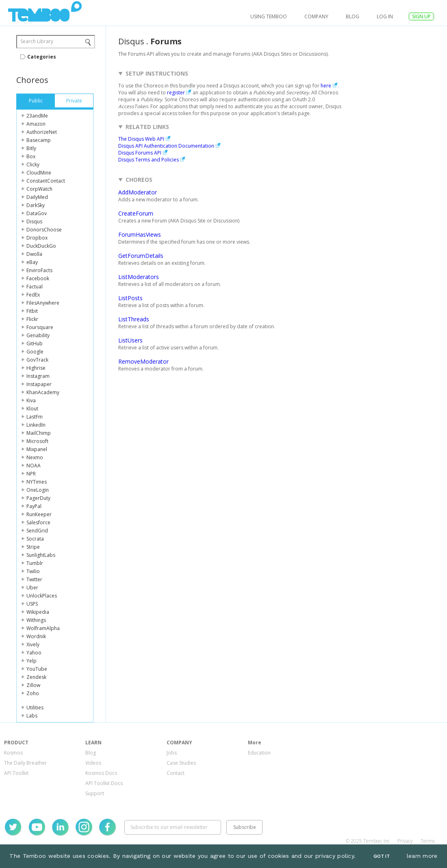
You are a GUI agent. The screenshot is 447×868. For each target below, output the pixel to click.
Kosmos (13, 753)
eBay (32, 262)
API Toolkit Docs (104, 783)
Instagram (38, 376)
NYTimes (37, 482)
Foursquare (40, 327)
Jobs (172, 753)
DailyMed (37, 197)
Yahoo (34, 653)
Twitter (34, 579)
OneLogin (38, 490)
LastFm (35, 417)
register (176, 93)
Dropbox (37, 238)
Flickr (32, 319)
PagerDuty (38, 498)
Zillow (33, 685)
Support (95, 793)
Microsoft (37, 441)
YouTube (37, 669)
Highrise (36, 368)
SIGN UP (421, 16)
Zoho (33, 693)
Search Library (37, 41)
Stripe (33, 547)
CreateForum (136, 213)
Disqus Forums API (140, 153)
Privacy (405, 841)
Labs (32, 716)
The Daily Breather (25, 763)
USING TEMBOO (269, 16)
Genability (38, 335)
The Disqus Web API (141, 139)
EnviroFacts (39, 270)
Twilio (33, 571)
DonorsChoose (44, 230)
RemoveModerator (143, 361)
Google (35, 352)
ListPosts (130, 298)
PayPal (34, 506)
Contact (176, 773)
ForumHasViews (140, 234)
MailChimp (39, 433)
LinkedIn (36, 425)
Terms (428, 841)
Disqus (34, 221)
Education (259, 753)
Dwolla (34, 254)
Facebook (38, 278)
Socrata (35, 539)
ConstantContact (46, 181)
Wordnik (36, 636)
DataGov (37, 213)
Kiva (31, 400)
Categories (42, 57)
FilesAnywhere (43, 303)
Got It (382, 856)
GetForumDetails (141, 256)
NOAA (34, 466)
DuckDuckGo (41, 246)
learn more (422, 856)
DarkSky (36, 205)
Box (31, 156)
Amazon (36, 124)
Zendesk (36, 677)
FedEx (33, 295)
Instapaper (39, 384)
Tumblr (35, 563)
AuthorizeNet (42, 132)
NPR (31, 474)
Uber (32, 588)
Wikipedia (38, 612)
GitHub (35, 343)
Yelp (31, 661)
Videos (93, 763)
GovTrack (37, 360)
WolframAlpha (43, 628)
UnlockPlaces (42, 596)
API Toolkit (16, 773)
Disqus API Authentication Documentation (166, 146)
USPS (32, 604)
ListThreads (134, 319)
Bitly (31, 148)
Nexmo (35, 457)
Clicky (33, 165)
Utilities (35, 708)
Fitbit (32, 311)
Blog (353, 16)
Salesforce (38, 522)
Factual (35, 287)
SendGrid (37, 531)
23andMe (37, 116)
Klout (32, 409)
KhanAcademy (43, 392)
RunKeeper (39, 514)
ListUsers (130, 340)
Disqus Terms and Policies (149, 160)
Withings (36, 620)
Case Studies (181, 763)
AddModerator (138, 192)
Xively (33, 644)
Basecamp (39, 140)
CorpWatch (39, 189)
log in (385, 16)
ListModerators (139, 277)
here (326, 86)
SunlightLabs (41, 555)
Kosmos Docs (101, 773)
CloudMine (39, 173)
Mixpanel (37, 449)
